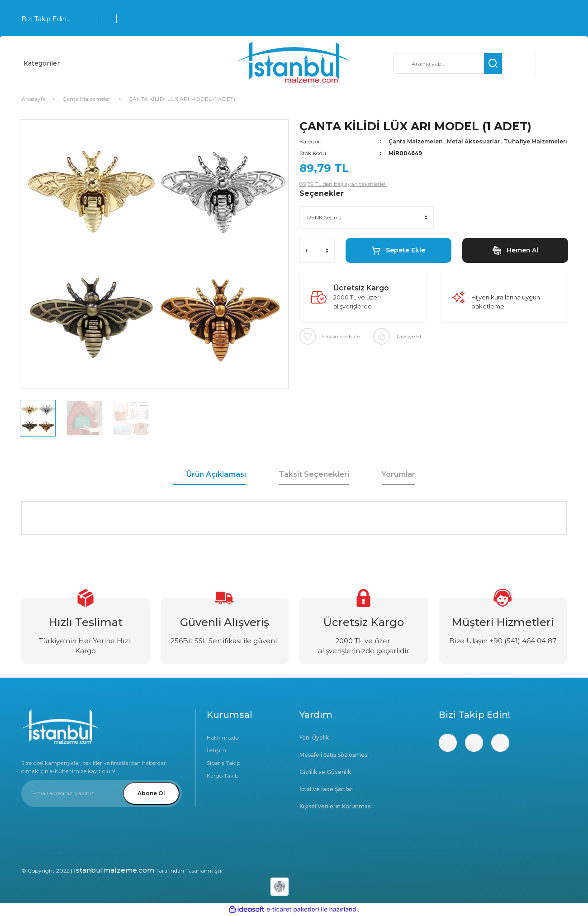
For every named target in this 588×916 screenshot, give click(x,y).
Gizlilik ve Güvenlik (325, 772)
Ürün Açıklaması (216, 474)
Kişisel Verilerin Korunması (336, 806)
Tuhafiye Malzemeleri (536, 141)
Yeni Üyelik (314, 738)
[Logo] (294, 63)
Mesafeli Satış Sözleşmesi (334, 755)
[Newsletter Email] (102, 793)
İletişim (216, 750)
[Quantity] (317, 250)
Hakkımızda (223, 738)
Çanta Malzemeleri (416, 141)
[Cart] (552, 63)
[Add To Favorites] (330, 336)
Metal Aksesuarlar (473, 141)
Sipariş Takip (223, 763)
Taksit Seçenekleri (314, 474)
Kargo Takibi (223, 776)
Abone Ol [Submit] (151, 793)
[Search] (448, 63)
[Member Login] (519, 63)
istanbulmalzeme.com (114, 870)
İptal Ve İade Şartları (327, 789)
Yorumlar (398, 474)
